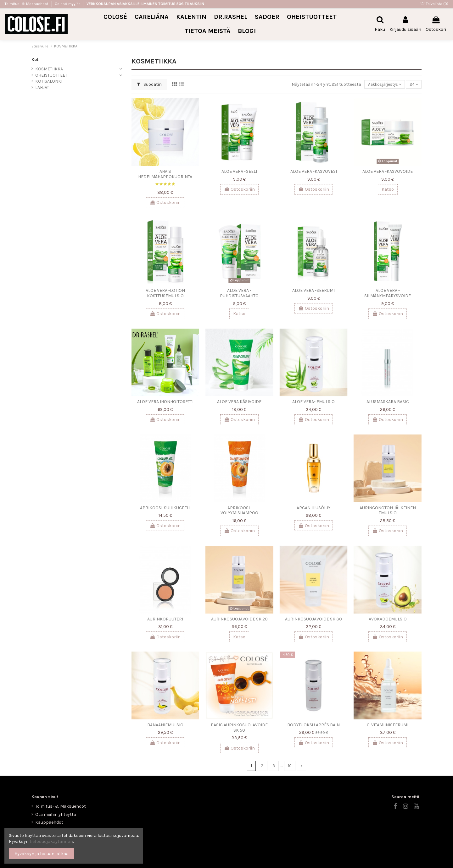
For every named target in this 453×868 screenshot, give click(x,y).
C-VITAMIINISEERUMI (388, 725)
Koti (36, 60)
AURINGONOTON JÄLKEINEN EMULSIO (388, 510)
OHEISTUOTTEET (51, 75)
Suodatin (149, 84)
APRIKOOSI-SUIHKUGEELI (165, 508)
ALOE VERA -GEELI (239, 171)
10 (290, 766)
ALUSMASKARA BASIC (388, 402)
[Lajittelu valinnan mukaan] (383, 85)
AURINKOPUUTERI (165, 619)
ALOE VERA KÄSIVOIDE (239, 402)
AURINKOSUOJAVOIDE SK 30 (313, 619)
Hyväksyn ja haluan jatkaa (42, 854)
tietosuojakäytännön (51, 841)
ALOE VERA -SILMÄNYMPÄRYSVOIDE (388, 293)
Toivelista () (434, 4)
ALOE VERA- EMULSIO (313, 402)
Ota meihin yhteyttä (56, 814)
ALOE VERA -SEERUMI (313, 290)
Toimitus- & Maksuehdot (27, 4)
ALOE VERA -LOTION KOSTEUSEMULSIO (165, 293)
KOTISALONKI (49, 81)
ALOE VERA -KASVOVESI (314, 171)
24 (413, 84)
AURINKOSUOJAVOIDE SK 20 (239, 619)
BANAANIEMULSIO (165, 725)
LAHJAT (42, 87)
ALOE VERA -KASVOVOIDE (388, 171)
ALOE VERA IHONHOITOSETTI (165, 402)
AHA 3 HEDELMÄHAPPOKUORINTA (165, 174)
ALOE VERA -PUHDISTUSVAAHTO (239, 293)
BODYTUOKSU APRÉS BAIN (313, 725)
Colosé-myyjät (67, 4)
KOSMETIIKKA (49, 69)
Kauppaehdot (49, 822)
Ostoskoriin (165, 202)
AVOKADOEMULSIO (388, 619)
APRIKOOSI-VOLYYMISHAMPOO (239, 510)
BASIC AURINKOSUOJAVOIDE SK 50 (239, 728)
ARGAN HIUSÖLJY (313, 508)
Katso (388, 189)
